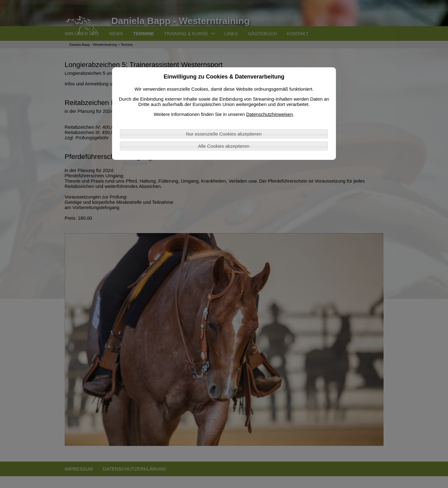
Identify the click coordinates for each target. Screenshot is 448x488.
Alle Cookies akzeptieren (224, 146)
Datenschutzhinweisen (270, 114)
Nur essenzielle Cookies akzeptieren (224, 134)
